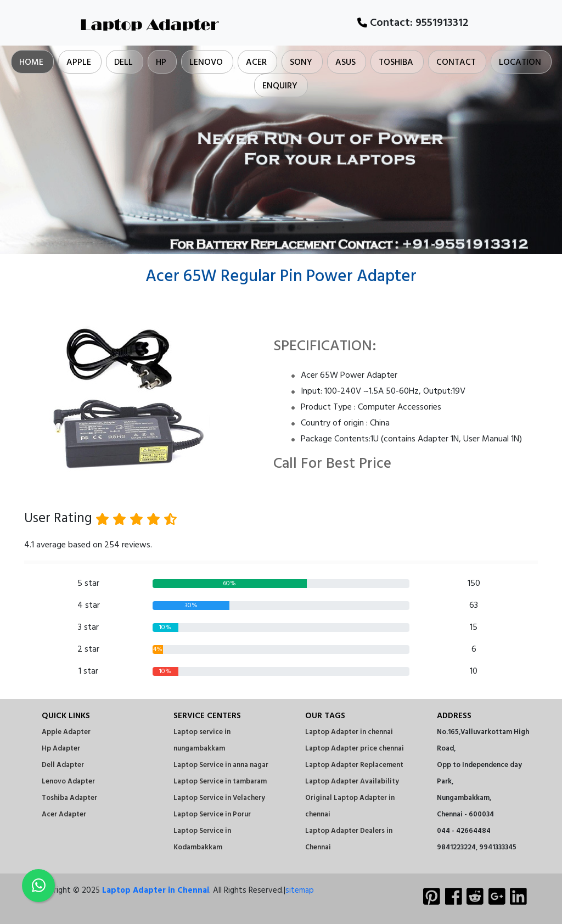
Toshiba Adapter (69, 798)
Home (31, 63)
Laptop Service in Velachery (219, 798)
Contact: (413, 23)
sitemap (300, 891)
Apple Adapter (66, 732)
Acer (256, 63)
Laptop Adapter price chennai (355, 749)
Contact (456, 63)
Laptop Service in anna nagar (221, 765)
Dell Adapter (63, 765)
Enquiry (280, 86)
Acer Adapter (64, 814)
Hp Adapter (61, 749)
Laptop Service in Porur (212, 814)
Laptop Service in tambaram (220, 782)
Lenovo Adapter (68, 782)
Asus (345, 63)
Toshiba (396, 63)
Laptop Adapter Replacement (354, 765)
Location (520, 63)
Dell (123, 63)
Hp (161, 63)
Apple (79, 63)
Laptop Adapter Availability (352, 782)
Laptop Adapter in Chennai (156, 891)
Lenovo (206, 63)
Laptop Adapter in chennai (349, 732)
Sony (301, 63)
